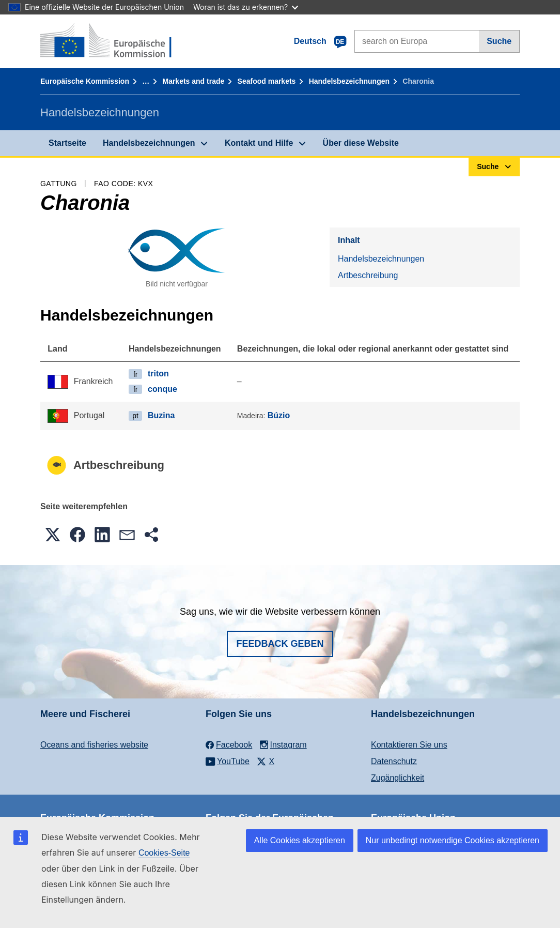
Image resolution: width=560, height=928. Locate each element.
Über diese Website (361, 143)
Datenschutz (394, 761)
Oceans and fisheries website (94, 745)
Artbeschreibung (368, 275)
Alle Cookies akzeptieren (300, 840)
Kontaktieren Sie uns (409, 745)
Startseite (67, 143)
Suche (499, 41)
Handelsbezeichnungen (349, 81)
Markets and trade (193, 81)
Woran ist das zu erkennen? (246, 7)
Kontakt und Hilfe (259, 143)
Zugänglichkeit (398, 778)
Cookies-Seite (164, 853)
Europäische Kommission (85, 81)
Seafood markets (267, 81)
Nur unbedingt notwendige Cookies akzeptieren (453, 840)
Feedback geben (280, 644)
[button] (53, 535)
